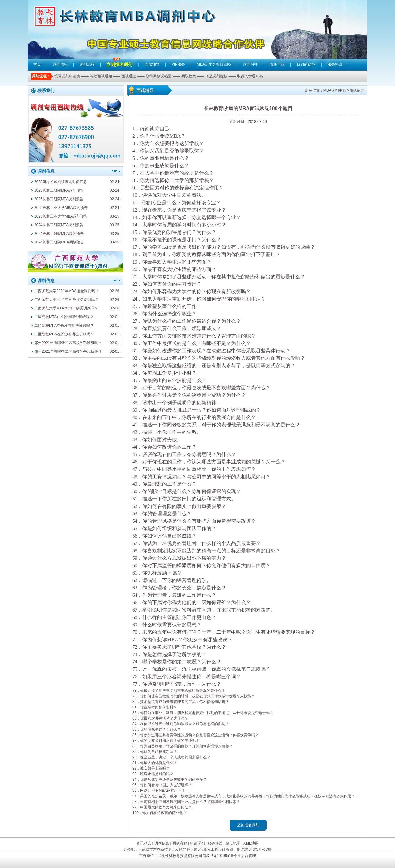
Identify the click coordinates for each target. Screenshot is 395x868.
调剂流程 (87, 64)
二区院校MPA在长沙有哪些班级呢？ (64, 326)
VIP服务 (178, 64)
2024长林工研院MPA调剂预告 (59, 234)
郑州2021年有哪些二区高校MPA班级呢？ (68, 351)
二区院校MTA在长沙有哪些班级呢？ (64, 317)
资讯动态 (144, 843)
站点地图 (233, 843)
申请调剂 (197, 843)
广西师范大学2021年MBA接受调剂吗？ (67, 291)
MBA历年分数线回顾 (214, 64)
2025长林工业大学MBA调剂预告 (61, 208)
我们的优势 (306, 64)
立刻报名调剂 (119, 60)
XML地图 (251, 843)
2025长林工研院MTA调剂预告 (59, 199)
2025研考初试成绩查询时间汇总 (61, 182)
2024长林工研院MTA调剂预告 (59, 225)
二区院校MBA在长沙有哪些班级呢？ (64, 334)
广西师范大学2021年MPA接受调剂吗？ (66, 300)
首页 (37, 64)
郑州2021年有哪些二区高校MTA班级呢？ (68, 343)
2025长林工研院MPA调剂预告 (59, 190)
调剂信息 (60, 64)
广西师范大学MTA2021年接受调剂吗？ (66, 308)
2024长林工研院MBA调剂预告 (59, 242)
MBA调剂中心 (335, 90)
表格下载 (277, 64)
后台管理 (248, 856)
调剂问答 (250, 64)
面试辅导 (152, 64)
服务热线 (335, 64)
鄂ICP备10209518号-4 (222, 856)
